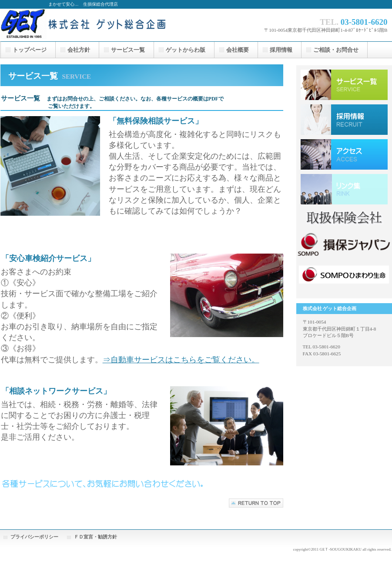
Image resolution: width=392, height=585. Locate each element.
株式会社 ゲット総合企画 (87, 25)
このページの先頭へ (256, 503)
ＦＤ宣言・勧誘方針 (95, 537)
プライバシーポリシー (34, 537)
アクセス (344, 154)
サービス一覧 (344, 85)
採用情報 (344, 120)
